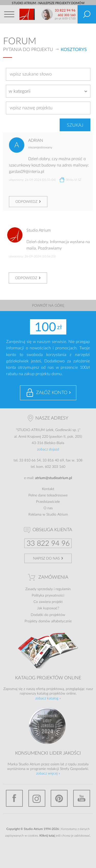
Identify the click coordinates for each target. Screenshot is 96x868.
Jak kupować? (48, 608)
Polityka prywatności (48, 596)
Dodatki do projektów (48, 615)
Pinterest (59, 798)
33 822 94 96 (65, 11)
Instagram (37, 798)
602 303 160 (67, 15)
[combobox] (48, 91)
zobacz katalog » (48, 698)
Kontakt (48, 489)
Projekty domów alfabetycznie (48, 621)
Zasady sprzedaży (39, 589)
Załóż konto (52, 393)
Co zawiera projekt (48, 602)
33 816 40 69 (53, 460)
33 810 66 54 (30, 460)
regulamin (63, 589)
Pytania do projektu (28, 50)
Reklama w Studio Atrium (48, 515)
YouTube (82, 798)
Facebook (14, 798)
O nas (48, 508)
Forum (20, 41)
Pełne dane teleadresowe (48, 495)
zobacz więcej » (48, 774)
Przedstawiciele (48, 502)
